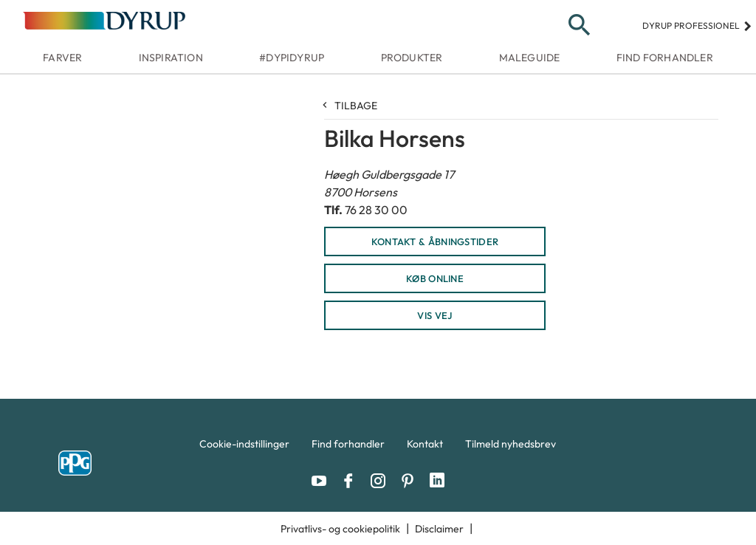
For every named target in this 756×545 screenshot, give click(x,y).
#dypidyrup (292, 58)
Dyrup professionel (697, 25)
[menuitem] (244, 448)
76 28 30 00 (376, 210)
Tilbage (351, 106)
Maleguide (530, 58)
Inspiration (171, 58)
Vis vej (434, 315)
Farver (62, 58)
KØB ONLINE (435, 278)
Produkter (412, 58)
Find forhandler (665, 58)
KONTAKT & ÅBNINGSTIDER (435, 241)
